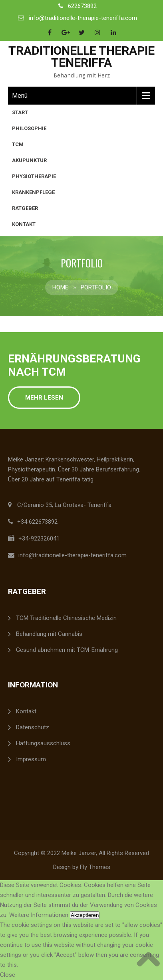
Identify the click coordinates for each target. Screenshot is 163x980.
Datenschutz (33, 727)
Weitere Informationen (39, 915)
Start (20, 112)
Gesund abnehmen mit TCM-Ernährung (67, 650)
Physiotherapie (34, 176)
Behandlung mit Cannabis (49, 634)
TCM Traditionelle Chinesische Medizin (66, 618)
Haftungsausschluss (43, 743)
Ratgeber (25, 208)
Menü (20, 96)
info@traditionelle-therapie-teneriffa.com (83, 18)
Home (60, 287)
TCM (18, 144)
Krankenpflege (33, 192)
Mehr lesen (44, 398)
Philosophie (29, 128)
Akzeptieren (85, 915)
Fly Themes (95, 867)
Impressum (31, 759)
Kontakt (24, 224)
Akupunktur (29, 160)
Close (8, 975)
